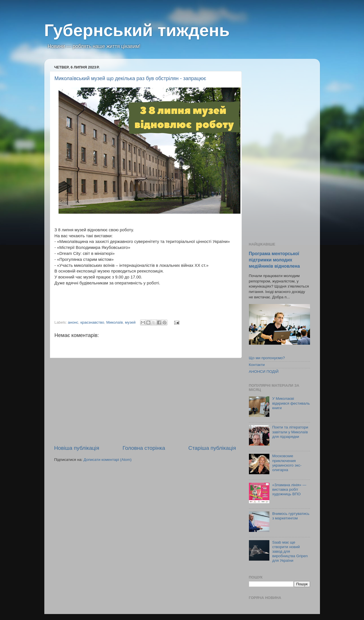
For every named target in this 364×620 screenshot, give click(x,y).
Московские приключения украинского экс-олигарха (287, 463)
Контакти (257, 365)
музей (130, 322)
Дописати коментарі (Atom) (108, 460)
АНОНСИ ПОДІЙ (264, 372)
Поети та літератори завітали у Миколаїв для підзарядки (290, 432)
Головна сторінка (144, 448)
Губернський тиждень (137, 30)
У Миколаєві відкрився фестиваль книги (291, 403)
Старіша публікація (212, 448)
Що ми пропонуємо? (267, 358)
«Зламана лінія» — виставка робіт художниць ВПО (289, 489)
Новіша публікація (77, 448)
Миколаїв (115, 322)
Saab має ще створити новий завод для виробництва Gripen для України (290, 552)
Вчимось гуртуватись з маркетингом (291, 516)
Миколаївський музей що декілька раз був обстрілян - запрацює (130, 78)
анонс (73, 322)
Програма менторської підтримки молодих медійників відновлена (274, 260)
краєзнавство (92, 322)
